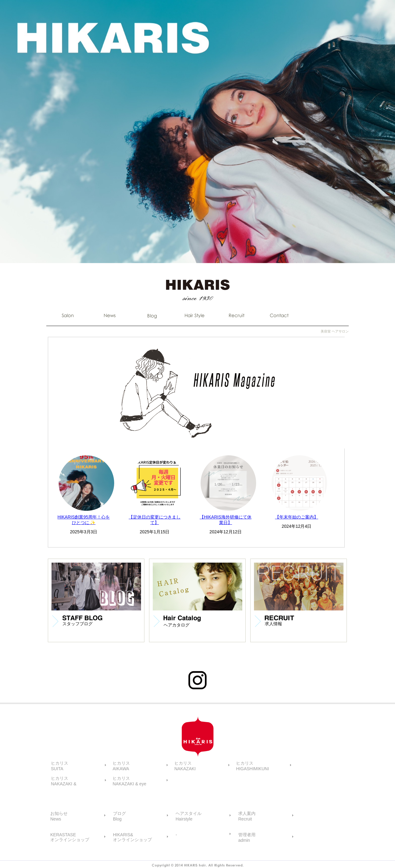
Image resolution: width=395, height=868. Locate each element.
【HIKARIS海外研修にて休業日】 (226, 520)
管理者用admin (247, 837)
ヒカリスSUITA (60, 766)
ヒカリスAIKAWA (121, 766)
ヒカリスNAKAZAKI (185, 766)
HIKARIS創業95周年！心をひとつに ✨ (84, 520)
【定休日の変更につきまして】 (155, 520)
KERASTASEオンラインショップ (70, 837)
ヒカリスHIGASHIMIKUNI (253, 766)
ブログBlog (119, 816)
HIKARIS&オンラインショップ (132, 837)
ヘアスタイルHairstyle (189, 816)
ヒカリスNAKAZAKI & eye (129, 781)
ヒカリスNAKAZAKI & (64, 781)
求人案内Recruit (247, 816)
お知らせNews (59, 816)
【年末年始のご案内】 (297, 517)
